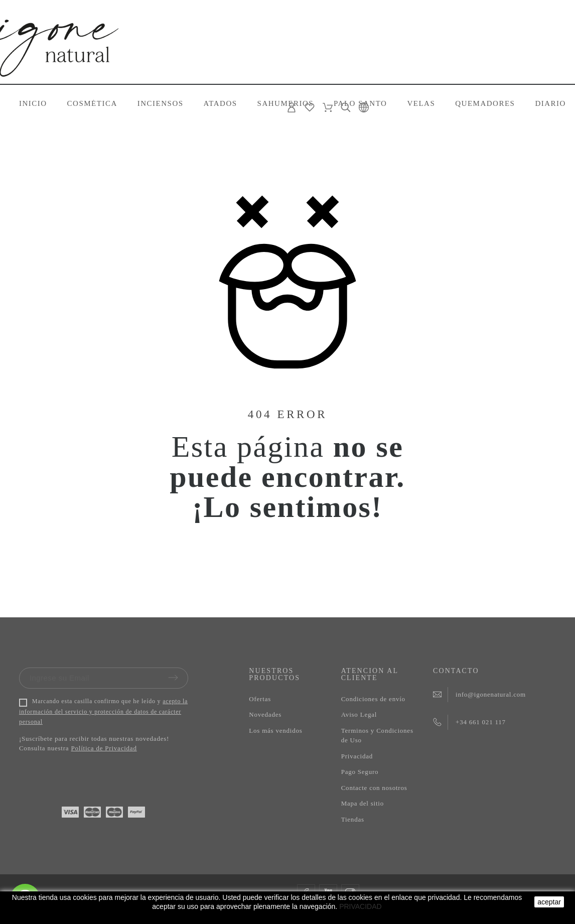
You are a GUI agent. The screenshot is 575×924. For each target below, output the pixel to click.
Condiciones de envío (373, 699)
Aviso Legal (359, 714)
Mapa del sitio (363, 803)
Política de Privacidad (104, 748)
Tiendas (353, 819)
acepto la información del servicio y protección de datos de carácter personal (103, 712)
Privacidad (357, 756)
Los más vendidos (275, 731)
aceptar (549, 902)
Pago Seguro (360, 772)
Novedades (265, 714)
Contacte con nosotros (374, 788)
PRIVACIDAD (361, 906)
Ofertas (260, 699)
